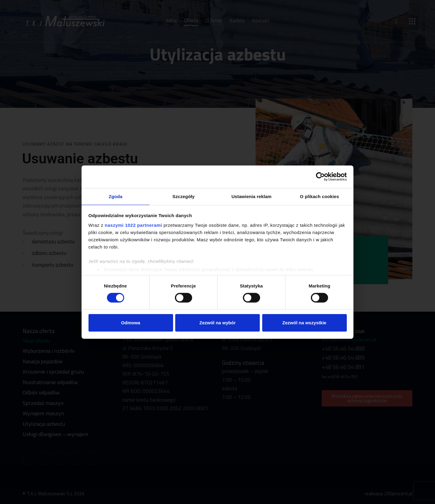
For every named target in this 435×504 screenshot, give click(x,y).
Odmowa (131, 323)
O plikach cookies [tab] (319, 196)
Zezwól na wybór (217, 323)
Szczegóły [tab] (184, 196)
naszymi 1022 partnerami (134, 225)
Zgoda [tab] (116, 196)
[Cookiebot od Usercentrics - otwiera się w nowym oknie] (320, 176)
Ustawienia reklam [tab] (251, 196)
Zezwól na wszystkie (304, 323)
